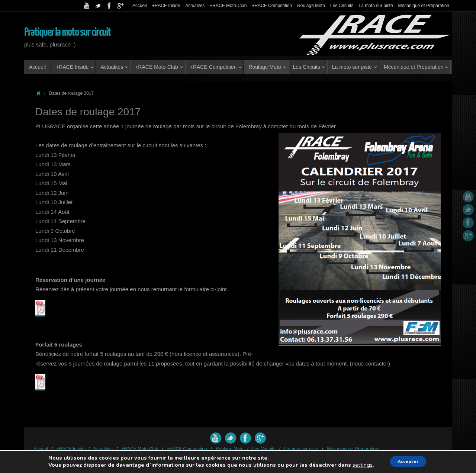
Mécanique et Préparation (424, 6)
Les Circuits (342, 6)
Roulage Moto (311, 6)
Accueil (140, 6)
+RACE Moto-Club (228, 6)
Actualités (195, 6)
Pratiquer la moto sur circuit (67, 32)
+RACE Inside (166, 6)
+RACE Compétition (272, 6)
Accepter (409, 461)
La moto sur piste (376, 6)
